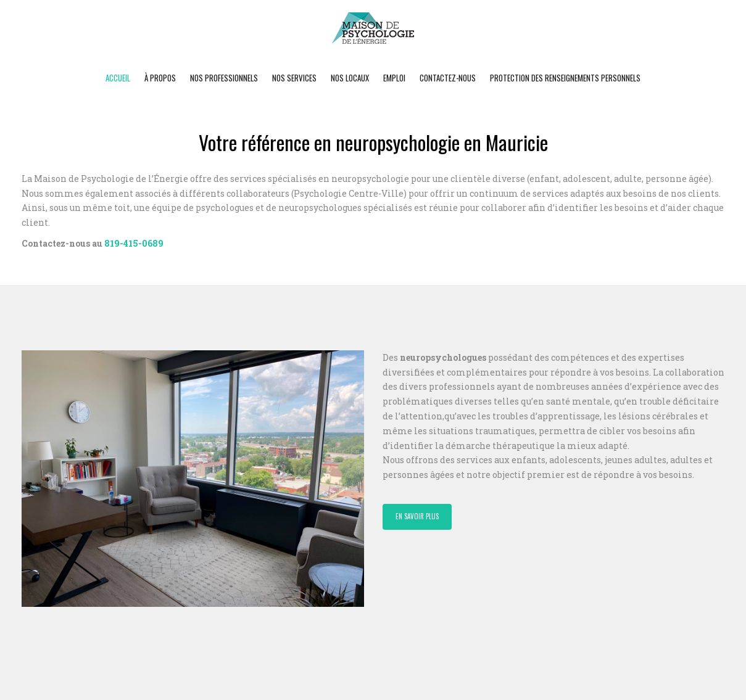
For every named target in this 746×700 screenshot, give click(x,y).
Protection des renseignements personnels (565, 78)
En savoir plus (417, 516)
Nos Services (294, 78)
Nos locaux (350, 78)
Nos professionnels (224, 78)
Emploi (394, 78)
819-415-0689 (134, 243)
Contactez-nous (448, 78)
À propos (160, 78)
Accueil (118, 78)
